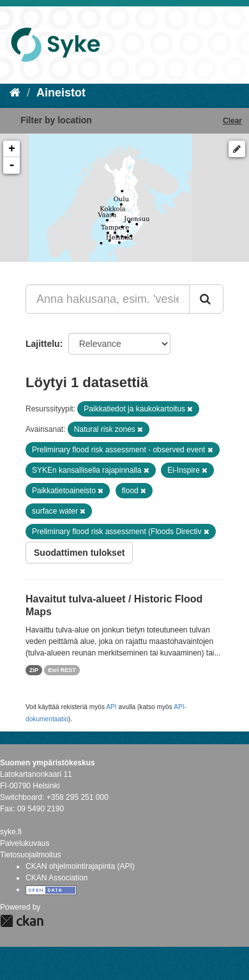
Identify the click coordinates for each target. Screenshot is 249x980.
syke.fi (11, 832)
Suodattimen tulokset (79, 553)
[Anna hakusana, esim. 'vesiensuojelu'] (108, 299)
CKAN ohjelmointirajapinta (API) (80, 866)
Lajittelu (43, 344)
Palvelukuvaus (25, 843)
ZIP (34, 670)
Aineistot (61, 93)
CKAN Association (57, 878)
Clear (232, 121)
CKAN (22, 921)
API (111, 707)
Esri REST (62, 670)
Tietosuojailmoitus (31, 855)
